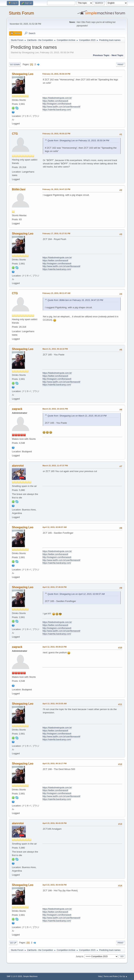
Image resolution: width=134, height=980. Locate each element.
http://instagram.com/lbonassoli (57, 104)
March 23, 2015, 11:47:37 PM (55, 466)
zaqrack (17, 409)
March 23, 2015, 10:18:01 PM (55, 409)
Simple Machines (30, 976)
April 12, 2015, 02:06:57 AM (54, 527)
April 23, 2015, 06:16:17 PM (54, 763)
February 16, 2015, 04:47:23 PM (56, 189)
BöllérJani (19, 189)
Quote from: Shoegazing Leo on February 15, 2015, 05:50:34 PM (78, 141)
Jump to (80, 956)
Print (121, 65)
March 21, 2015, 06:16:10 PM (55, 349)
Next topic (117, 55)
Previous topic (101, 55)
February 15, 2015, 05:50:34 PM (56, 74)
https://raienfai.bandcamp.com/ (57, 110)
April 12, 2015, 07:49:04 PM (54, 587)
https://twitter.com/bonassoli (55, 101)
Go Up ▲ (123, 976)
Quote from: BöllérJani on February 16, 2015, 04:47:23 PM (75, 300)
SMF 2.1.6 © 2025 (14, 976)
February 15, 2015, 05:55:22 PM (56, 134)
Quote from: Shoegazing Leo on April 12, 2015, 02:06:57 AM (76, 594)
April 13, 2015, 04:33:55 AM (54, 704)
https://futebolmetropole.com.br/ (57, 98)
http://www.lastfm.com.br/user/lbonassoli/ (61, 107)
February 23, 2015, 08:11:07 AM (56, 293)
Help (100, 976)
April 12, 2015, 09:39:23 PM (54, 647)
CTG (15, 134)
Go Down (15, 65)
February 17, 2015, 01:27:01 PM (56, 233)
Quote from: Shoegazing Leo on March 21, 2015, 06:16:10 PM (77, 416)
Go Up (13, 943)
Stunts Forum (21, 13)
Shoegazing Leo (23, 74)
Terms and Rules (111, 976)
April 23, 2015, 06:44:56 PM (54, 885)
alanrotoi (18, 466)
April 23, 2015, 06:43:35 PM (54, 823)
